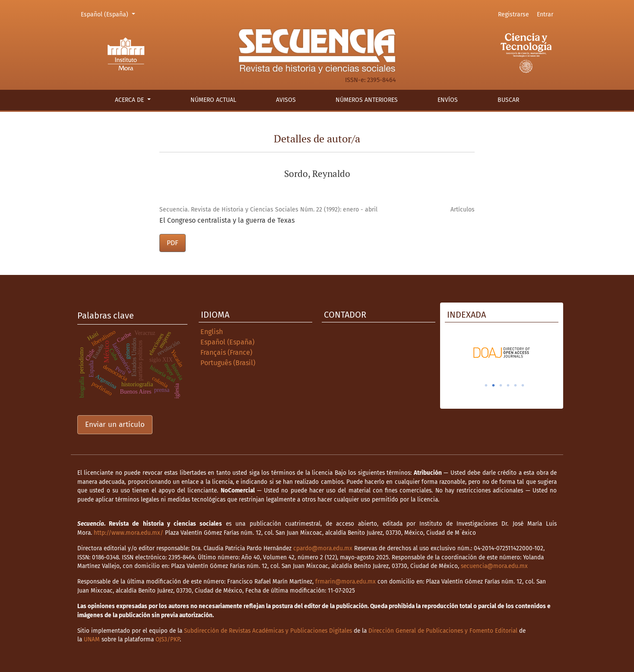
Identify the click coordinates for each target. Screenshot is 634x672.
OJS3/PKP (168, 639)
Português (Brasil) (228, 363)
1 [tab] (486, 385)
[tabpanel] (502, 353)
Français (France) (226, 352)
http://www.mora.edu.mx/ (128, 533)
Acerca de (130, 100)
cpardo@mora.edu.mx (323, 548)
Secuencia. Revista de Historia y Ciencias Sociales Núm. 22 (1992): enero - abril (268, 210)
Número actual (213, 100)
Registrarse (514, 14)
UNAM (92, 639)
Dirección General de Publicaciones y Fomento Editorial (443, 631)
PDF (173, 243)
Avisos (286, 100)
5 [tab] (516, 385)
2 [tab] (494, 385)
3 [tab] (501, 385)
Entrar (545, 14)
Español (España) (109, 14)
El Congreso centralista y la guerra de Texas (227, 220)
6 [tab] (523, 385)
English (212, 332)
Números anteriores (367, 100)
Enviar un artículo (115, 424)
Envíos (448, 100)
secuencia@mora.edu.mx (494, 566)
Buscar (508, 100)
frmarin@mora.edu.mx (346, 582)
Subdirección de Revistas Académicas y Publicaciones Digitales (268, 631)
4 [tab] (508, 385)
